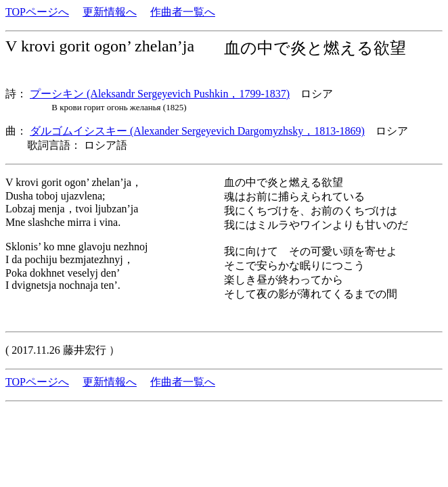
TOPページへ (37, 12)
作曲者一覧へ (183, 12)
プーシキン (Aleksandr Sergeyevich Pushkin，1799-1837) (160, 94)
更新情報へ (110, 12)
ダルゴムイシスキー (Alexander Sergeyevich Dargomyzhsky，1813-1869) (197, 131)
